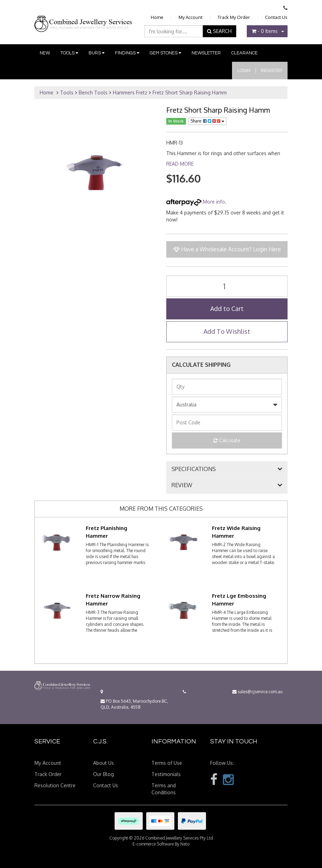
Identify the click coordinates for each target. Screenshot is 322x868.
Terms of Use (167, 763)
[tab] (227, 469)
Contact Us (276, 17)
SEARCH (219, 31)
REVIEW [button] (182, 485)
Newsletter (206, 53)
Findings (127, 53)
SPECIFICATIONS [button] (194, 469)
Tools (69, 53)
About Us (104, 763)
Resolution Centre (55, 785)
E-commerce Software (153, 844)
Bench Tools (93, 92)
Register (272, 71)
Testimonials (166, 774)
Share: (207, 121)
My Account (191, 17)
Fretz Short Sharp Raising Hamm (190, 92)
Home (157, 17)
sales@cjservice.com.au (257, 692)
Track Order (48, 774)
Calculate (227, 440)
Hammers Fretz (130, 92)
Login (244, 71)
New (45, 53)
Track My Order (234, 17)
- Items (265, 31)
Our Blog (104, 774)
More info (196, 202)
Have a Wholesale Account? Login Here (227, 249)
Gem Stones (165, 53)
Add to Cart (227, 309)
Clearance (244, 53)
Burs (96, 53)
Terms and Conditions (164, 789)
